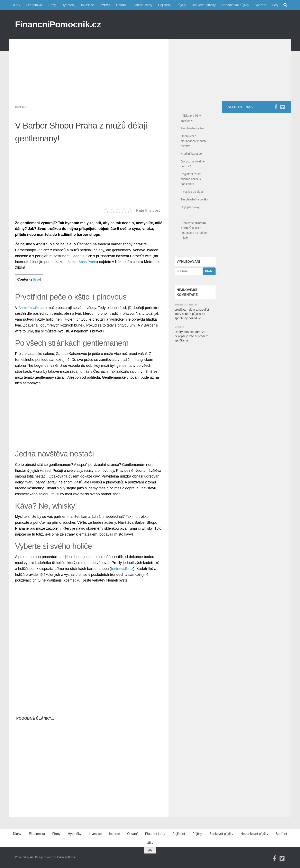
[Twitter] (283, 107)
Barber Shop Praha (83, 262)
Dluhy (16, 5)
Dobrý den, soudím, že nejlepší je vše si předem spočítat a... (192, 336)
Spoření (260, 5)
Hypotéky (69, 5)
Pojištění (164, 5)
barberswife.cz (123, 569)
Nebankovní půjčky (235, 5)
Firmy (52, 5)
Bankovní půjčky (204, 5)
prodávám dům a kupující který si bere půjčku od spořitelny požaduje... (192, 314)
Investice (87, 5)
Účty (275, 5)
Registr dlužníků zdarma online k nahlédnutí (191, 179)
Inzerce (105, 5)
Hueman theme (66, 857)
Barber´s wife (29, 308)
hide (37, 279)
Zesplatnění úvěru (192, 128)
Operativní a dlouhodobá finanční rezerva (194, 141)
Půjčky (181, 5)
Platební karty (142, 5)
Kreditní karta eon (192, 154)
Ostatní (121, 5)
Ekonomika (34, 5)
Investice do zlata (192, 192)
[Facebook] (276, 107)
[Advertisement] (89, 67)
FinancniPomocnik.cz (58, 24)
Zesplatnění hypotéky (194, 199)
